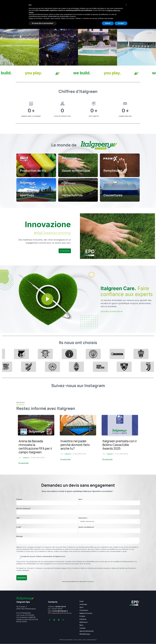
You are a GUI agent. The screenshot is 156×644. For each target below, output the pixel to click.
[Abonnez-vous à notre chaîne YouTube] (54, 620)
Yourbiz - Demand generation (90, 640)
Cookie (80, 640)
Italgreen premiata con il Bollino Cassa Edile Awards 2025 (120, 445)
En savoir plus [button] (65, 251)
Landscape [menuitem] (83, 604)
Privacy (76, 640)
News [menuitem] (81, 625)
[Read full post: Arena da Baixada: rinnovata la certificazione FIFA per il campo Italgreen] (36, 425)
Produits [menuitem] (82, 616)
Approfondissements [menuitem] (87, 631)
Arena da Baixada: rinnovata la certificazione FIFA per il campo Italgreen (35, 447)
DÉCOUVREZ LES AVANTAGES (112, 311)
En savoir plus (24, 463)
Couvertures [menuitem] (84, 610)
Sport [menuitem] (81, 607)
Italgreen (26, 458)
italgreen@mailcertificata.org (61, 613)
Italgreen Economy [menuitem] (86, 613)
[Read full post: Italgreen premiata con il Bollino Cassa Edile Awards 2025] (120, 425)
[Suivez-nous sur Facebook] (50, 620)
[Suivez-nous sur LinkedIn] (59, 620)
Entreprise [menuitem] (83, 619)
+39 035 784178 (60, 607)
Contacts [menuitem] (83, 628)
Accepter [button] (121, 23)
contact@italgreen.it (60, 611)
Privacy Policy (91, 582)
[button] (126, 5)
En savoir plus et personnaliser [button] (43, 23)
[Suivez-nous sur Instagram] (63, 620)
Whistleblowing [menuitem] (85, 634)
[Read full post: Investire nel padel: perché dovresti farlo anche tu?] (78, 425)
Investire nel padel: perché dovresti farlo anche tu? (75, 445)
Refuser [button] (108, 23)
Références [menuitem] (84, 622)
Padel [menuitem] (81, 601)
